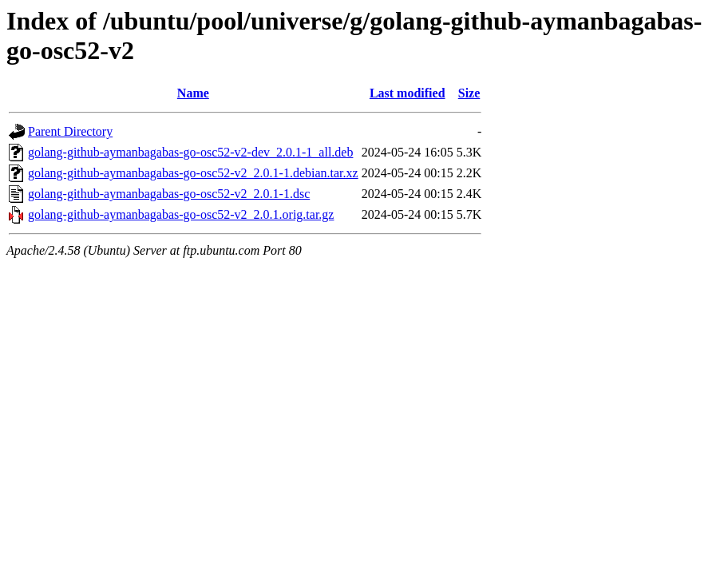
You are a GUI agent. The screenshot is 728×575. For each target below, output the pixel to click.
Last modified (408, 93)
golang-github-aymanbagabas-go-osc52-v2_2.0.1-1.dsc (169, 194)
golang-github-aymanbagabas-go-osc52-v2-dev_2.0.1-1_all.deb (190, 152)
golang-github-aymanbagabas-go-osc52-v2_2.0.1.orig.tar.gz (181, 214)
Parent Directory (70, 131)
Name (193, 93)
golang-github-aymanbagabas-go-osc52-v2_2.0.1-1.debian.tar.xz (193, 173)
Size (469, 93)
